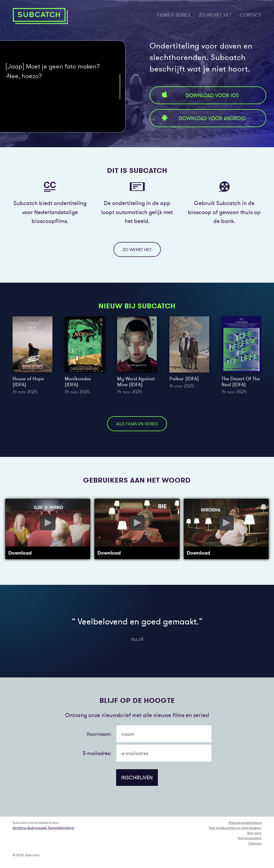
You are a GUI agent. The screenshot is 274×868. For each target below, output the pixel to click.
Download (20, 553)
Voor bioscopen (250, 838)
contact (251, 15)
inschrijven (137, 778)
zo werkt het (215, 15)
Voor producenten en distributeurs (235, 828)
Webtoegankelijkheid (245, 823)
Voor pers (254, 833)
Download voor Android (203, 118)
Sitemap (255, 843)
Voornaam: (99, 734)
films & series (174, 15)
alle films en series (137, 424)
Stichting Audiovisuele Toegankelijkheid (43, 828)
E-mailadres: (97, 753)
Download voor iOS (200, 95)
